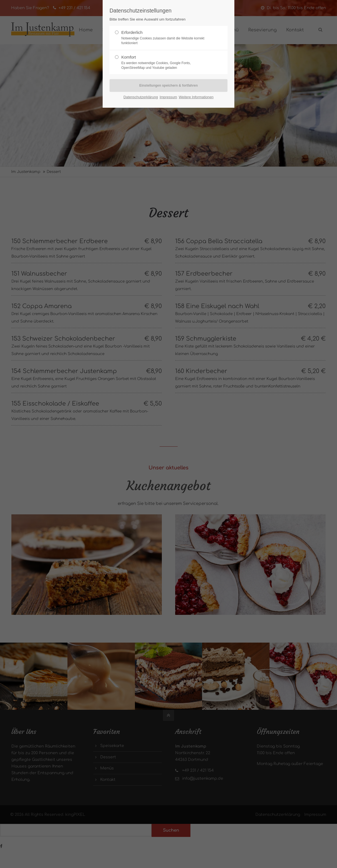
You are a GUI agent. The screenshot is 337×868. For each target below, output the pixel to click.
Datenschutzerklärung (141, 97)
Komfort (166, 62)
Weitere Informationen (196, 97)
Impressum (168, 97)
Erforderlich (166, 38)
